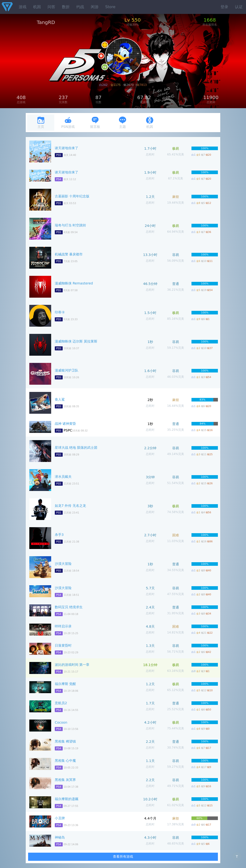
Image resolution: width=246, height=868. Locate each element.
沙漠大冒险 (63, 564)
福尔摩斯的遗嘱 (67, 799)
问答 (51, 7)
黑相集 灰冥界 (65, 780)
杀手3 (59, 535)
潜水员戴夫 (63, 477)
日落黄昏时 (63, 645)
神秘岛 (60, 837)
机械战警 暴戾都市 (69, 254)
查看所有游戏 (123, 856)
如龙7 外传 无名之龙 (70, 506)
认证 (239, 7)
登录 (224, 7)
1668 (210, 20)
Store (110, 7)
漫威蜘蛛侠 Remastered (74, 283)
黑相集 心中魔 (65, 761)
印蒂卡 (60, 312)
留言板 (95, 122)
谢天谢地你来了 (67, 148)
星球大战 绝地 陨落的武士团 (76, 448)
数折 (66, 7)
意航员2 (61, 703)
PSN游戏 (68, 122)
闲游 (95, 7)
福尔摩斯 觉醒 (65, 684)
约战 (80, 7)
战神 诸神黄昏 (65, 424)
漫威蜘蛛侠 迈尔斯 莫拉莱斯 (76, 341)
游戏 (23, 7)
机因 (37, 7)
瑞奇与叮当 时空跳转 (70, 225)
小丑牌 (60, 818)
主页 (41, 122)
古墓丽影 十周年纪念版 (72, 196)
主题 (123, 122)
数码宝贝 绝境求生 (69, 607)
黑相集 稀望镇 (65, 741)
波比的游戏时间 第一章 (72, 665)
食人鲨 (60, 399)
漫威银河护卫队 (67, 370)
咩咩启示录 (63, 626)
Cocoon (61, 722)
